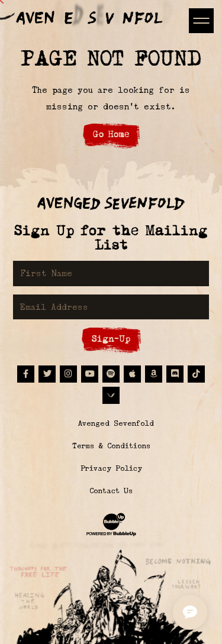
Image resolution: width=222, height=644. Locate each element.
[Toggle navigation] (201, 20)
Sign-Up (111, 339)
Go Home (111, 134)
